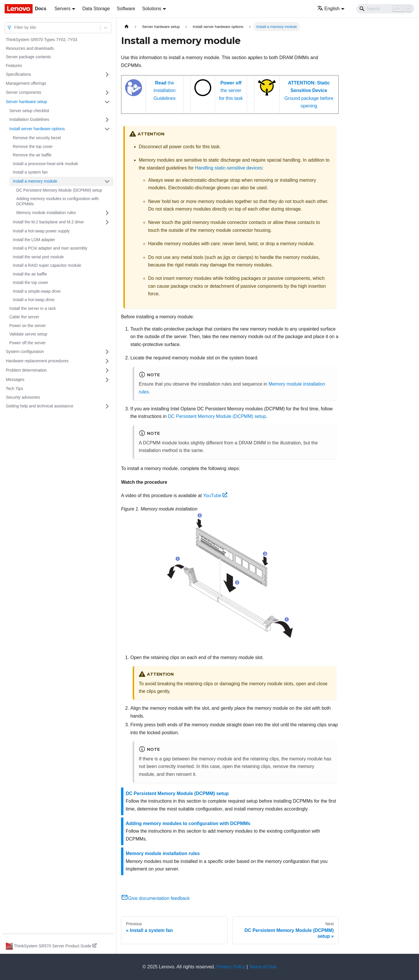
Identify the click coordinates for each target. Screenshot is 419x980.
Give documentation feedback (155, 898)
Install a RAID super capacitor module (47, 265)
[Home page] (127, 27)
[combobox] (15, 28)
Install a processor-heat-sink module (46, 164)
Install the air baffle (30, 274)
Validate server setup (28, 334)
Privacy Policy (231, 967)
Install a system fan (30, 172)
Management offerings (26, 83)
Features (14, 66)
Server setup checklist (29, 111)
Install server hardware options (37, 129)
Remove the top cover (33, 146)
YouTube (215, 496)
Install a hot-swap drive (34, 300)
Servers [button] (62, 9)
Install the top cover (30, 282)
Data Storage (96, 9)
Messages (15, 379)
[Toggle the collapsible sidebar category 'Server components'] (107, 93)
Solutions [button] (152, 9)
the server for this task (231, 91)
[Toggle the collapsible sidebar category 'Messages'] (107, 380)
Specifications (18, 74)
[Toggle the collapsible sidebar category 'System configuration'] (107, 352)
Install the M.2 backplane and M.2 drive (48, 222)
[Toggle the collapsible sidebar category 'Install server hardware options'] (107, 129)
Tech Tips (14, 389)
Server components (23, 92)
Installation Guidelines (29, 119)
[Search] (385, 9)
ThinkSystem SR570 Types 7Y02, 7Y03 (42, 40)
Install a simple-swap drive (37, 291)
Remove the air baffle (32, 155)
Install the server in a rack (33, 308)
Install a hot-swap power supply (41, 231)
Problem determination (26, 370)
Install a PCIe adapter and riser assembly (50, 248)
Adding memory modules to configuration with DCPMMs (57, 201)
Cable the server (24, 317)
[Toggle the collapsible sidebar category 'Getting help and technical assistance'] (107, 406)
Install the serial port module (38, 257)
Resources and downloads (30, 48)
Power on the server (27, 326)
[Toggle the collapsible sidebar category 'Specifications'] (107, 75)
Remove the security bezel (37, 138)
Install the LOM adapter (34, 240)
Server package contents (28, 57)
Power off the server (27, 343)
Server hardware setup (26, 102)
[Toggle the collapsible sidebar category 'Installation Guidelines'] (107, 120)
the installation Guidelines (165, 91)
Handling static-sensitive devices (229, 168)
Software (126, 9)
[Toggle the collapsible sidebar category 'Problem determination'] (107, 370)
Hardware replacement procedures (37, 361)
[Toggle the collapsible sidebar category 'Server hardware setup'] (107, 102)
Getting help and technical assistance (40, 406)
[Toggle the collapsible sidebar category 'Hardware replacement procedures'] (107, 361)
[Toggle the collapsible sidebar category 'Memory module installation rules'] (107, 213)
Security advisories (23, 397)
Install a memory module (35, 181)
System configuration (25, 352)
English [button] (328, 9)
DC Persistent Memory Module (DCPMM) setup (59, 190)
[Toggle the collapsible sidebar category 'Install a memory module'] (107, 181)
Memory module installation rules (46, 213)
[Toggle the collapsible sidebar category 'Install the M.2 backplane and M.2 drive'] (107, 222)
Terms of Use (263, 967)
